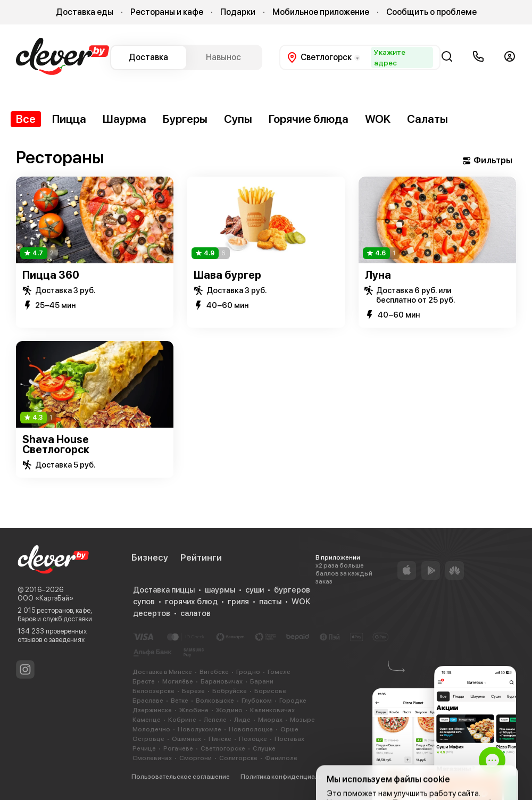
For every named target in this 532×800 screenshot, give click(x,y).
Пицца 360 (51, 275)
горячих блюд (191, 602)
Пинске (220, 739)
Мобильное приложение (321, 12)
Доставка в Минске (162, 672)
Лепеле (215, 720)
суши (255, 590)
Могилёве (178, 681)
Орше (289, 729)
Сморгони (196, 758)
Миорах (270, 720)
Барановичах (222, 681)
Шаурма (124, 119)
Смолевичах (152, 758)
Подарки (238, 12)
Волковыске (215, 701)
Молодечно (151, 729)
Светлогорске (223, 748)
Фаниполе (281, 758)
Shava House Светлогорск (56, 444)
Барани (262, 681)
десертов (152, 613)
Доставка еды (85, 12)
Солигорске (238, 758)
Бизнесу (150, 557)
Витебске (214, 672)
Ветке (180, 701)
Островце (148, 739)
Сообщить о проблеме (431, 12)
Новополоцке (251, 729)
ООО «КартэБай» (45, 598)
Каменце (147, 720)
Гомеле (279, 672)
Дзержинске (152, 710)
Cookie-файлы (374, 777)
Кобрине (182, 720)
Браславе (148, 701)
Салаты (427, 119)
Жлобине (194, 710)
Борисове (270, 691)
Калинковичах (272, 710)
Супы (238, 119)
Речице (144, 748)
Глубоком (257, 701)
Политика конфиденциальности (290, 777)
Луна (378, 275)
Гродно (248, 672)
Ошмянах (186, 739)
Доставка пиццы (164, 590)
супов (144, 602)
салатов (196, 613)
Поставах (289, 739)
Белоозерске (153, 691)
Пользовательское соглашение (181, 777)
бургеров (292, 590)
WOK (378, 119)
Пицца (69, 119)
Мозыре (302, 720)
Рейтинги (201, 557)
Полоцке (253, 739)
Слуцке (264, 748)
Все (26, 119)
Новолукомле (199, 729)
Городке (293, 701)
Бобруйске (230, 691)
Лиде (242, 720)
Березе (193, 691)
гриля (238, 602)
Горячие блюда (309, 119)
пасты (270, 602)
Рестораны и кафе (167, 12)
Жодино (229, 710)
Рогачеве (178, 748)
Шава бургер (227, 275)
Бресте (144, 681)
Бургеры (185, 119)
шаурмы (220, 590)
